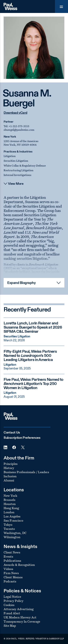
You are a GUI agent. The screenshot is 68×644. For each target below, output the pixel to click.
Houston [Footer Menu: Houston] (10, 504)
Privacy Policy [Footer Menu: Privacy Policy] (14, 601)
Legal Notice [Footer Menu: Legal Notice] (12, 597)
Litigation (10, 156)
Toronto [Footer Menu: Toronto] (9, 529)
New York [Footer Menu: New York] (10, 496)
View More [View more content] (16, 184)
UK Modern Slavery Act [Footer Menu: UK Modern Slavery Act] (20, 617)
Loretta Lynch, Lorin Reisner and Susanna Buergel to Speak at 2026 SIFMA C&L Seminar (33, 327)
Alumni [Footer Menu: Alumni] (9, 480)
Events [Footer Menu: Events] (8, 556)
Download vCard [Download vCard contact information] (16, 113)
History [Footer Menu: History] (9, 468)
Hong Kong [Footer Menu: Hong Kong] (11, 508)
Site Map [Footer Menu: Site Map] (10, 626)
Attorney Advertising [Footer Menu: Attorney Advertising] (19, 609)
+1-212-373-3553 (19, 126)
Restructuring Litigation (18, 170)
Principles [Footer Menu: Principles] (11, 464)
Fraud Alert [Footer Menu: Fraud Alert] (12, 613)
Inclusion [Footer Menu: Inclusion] (10, 476)
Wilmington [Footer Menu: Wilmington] (12, 537)
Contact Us (12, 433)
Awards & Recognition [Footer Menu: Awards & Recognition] (19, 565)
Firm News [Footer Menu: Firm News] (11, 573)
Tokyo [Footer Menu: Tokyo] (8, 525)
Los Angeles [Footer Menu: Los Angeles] (12, 516)
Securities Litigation (16, 161)
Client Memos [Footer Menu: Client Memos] (13, 577)
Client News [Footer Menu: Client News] (12, 552)
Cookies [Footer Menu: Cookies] (9, 605)
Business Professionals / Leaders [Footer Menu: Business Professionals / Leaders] (26, 472)
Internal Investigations (17, 175)
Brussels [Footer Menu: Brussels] (10, 500)
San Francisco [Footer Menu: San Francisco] (13, 520)
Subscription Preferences (22, 438)
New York (10, 137)
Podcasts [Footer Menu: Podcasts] (10, 581)
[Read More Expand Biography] (34, 283)
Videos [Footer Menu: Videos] (8, 569)
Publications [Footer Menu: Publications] (12, 561)
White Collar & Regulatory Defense (25, 166)
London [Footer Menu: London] (9, 512)
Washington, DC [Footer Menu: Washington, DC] (15, 533)
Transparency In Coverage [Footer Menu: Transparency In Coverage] (22, 621)
